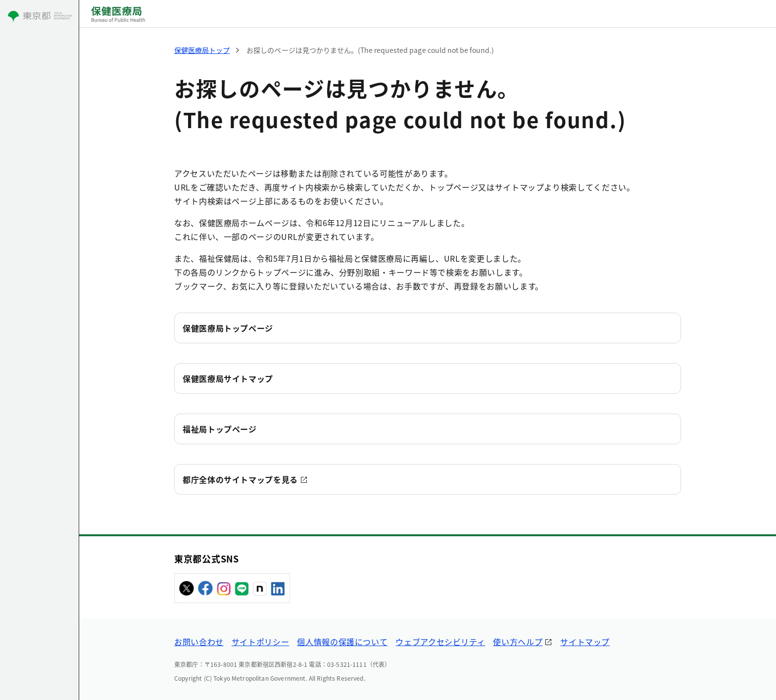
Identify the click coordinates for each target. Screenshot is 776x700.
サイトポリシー (260, 642)
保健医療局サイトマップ (228, 378)
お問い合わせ (199, 642)
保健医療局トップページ (228, 328)
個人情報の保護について (342, 642)
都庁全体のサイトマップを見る (240, 479)
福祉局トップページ (220, 429)
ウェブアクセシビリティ (440, 642)
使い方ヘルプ (518, 642)
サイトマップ (585, 642)
